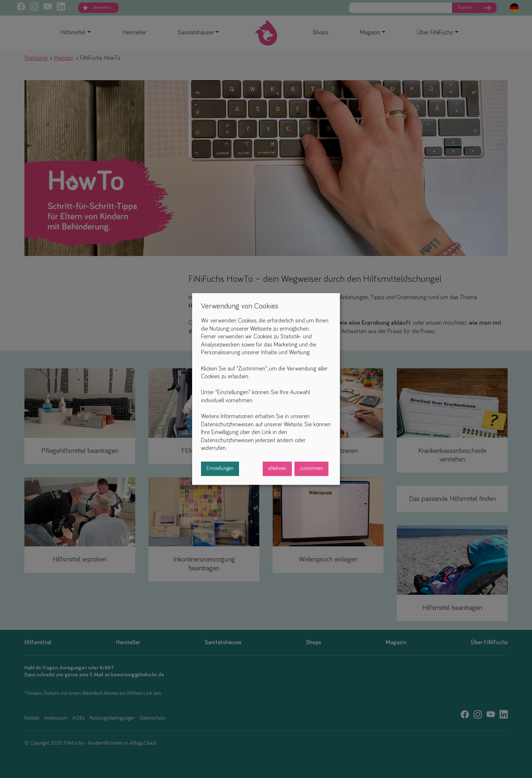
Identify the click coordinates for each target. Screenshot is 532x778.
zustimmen (311, 469)
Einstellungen (220, 469)
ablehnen (277, 469)
